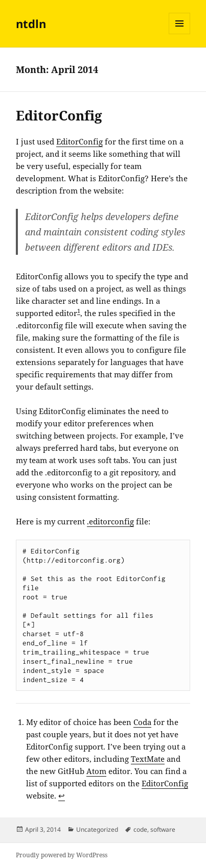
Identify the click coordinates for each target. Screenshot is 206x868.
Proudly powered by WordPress (62, 855)
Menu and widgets (180, 34)
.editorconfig (110, 521)
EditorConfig (59, 115)
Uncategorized (97, 829)
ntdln (31, 23)
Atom (96, 771)
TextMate (148, 759)
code (140, 829)
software (163, 829)
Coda (142, 722)
